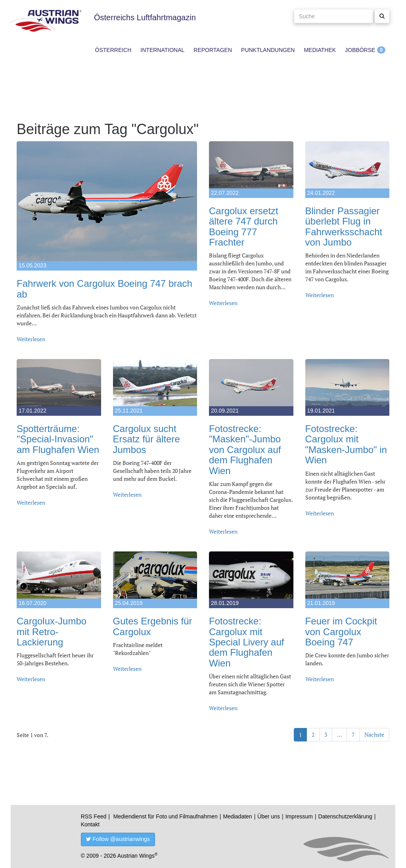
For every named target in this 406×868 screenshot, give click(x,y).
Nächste (374, 735)
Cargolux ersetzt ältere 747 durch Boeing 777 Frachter (244, 227)
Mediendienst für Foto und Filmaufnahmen (166, 816)
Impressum (299, 816)
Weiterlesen (31, 339)
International (162, 50)
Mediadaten (237, 816)
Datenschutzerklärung (345, 816)
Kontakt (90, 824)
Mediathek (320, 50)
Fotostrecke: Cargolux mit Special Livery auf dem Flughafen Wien (246, 642)
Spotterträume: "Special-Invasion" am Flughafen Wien (58, 439)
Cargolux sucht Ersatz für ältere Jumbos (147, 439)
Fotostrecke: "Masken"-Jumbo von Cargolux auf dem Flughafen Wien (245, 450)
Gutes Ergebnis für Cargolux (153, 626)
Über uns (269, 816)
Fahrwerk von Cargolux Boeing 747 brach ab (104, 289)
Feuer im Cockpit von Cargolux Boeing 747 (341, 632)
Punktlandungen (268, 50)
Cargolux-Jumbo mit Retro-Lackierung (52, 632)
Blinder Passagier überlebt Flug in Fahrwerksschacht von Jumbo (344, 227)
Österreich (113, 50)
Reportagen (213, 50)
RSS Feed (94, 816)
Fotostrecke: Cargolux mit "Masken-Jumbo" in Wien (346, 444)
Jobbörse (360, 50)
